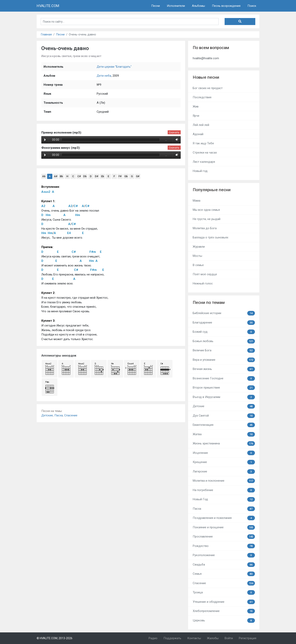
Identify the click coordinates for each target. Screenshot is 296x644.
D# (97, 176)
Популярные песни (212, 190)
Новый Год (224, 499)
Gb (126, 176)
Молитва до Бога (205, 228)
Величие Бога (224, 350)
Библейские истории (224, 313)
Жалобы (213, 638)
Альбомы (198, 6)
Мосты (197, 256)
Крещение (224, 462)
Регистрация (248, 638)
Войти (229, 638)
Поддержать (172, 638)
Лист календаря (204, 162)
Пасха (59, 415)
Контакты (194, 638)
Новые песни (206, 77)
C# (79, 176)
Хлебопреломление (224, 611)
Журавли (199, 247)
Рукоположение (224, 555)
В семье (198, 265)
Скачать (174, 132)
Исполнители (176, 6)
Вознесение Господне (224, 378)
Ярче (196, 116)
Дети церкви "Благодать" (114, 67)
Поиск (252, 6)
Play (45, 140)
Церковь (224, 620)
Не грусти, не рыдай (207, 219)
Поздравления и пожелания (224, 518)
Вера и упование (224, 360)
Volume (176, 140)
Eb (103, 176)
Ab (44, 176)
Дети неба (104, 76)
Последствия (202, 97)
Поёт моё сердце (205, 274)
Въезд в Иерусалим (224, 397)
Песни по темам (209, 302)
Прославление (224, 537)
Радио (153, 638)
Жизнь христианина (224, 444)
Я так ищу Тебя (203, 143)
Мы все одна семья (206, 210)
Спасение (71, 415)
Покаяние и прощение (224, 527)
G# (138, 176)
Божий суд (224, 332)
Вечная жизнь (224, 369)
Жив (196, 106)
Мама (197, 201)
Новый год (200, 171)
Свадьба (224, 565)
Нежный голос (203, 283)
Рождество (224, 546)
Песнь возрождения (226, 6)
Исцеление (224, 453)
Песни (156, 6)
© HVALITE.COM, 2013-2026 (55, 638)
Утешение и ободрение (224, 602)
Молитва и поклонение (224, 481)
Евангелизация (224, 425)
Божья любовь (224, 341)
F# (120, 176)
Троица (224, 592)
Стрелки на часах (205, 153)
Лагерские (224, 472)
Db (85, 176)
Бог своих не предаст (208, 88)
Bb (61, 176)
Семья (224, 574)
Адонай (198, 134)
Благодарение (224, 323)
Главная (46, 34)
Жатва (224, 434)
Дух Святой (224, 416)
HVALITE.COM (48, 6)
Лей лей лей (201, 125)
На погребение (224, 490)
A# (56, 176)
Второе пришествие (224, 388)
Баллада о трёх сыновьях (210, 237)
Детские (47, 415)
